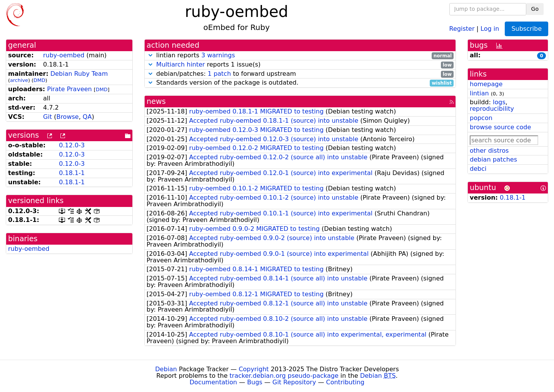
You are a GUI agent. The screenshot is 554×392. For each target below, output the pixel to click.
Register (462, 28)
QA (87, 117)
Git (48, 117)
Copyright (254, 369)
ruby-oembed (64, 55)
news (156, 101)
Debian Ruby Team (79, 74)
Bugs (255, 382)
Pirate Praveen (69, 89)
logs (499, 102)
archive (19, 80)
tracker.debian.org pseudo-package (284, 376)
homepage (486, 84)
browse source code (500, 127)
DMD (39, 80)
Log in (490, 28)
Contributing (345, 382)
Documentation (213, 382)
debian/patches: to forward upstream (300, 74)
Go (535, 9)
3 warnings (218, 55)
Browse (67, 117)
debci (478, 169)
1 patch (219, 74)
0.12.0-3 (72, 145)
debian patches (493, 159)
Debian (166, 369)
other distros (489, 151)
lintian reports (300, 56)
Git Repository (294, 382)
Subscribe (526, 29)
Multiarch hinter (181, 64)
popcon (481, 118)
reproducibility (492, 109)
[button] (150, 55)
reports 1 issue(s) (300, 65)
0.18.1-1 (72, 173)
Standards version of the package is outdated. (300, 83)
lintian (479, 93)
